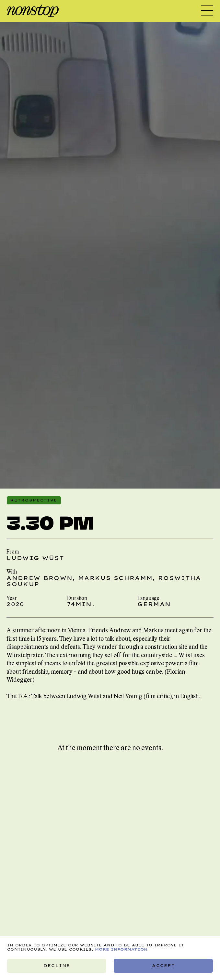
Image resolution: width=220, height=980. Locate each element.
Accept (163, 966)
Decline (57, 966)
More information (121, 949)
